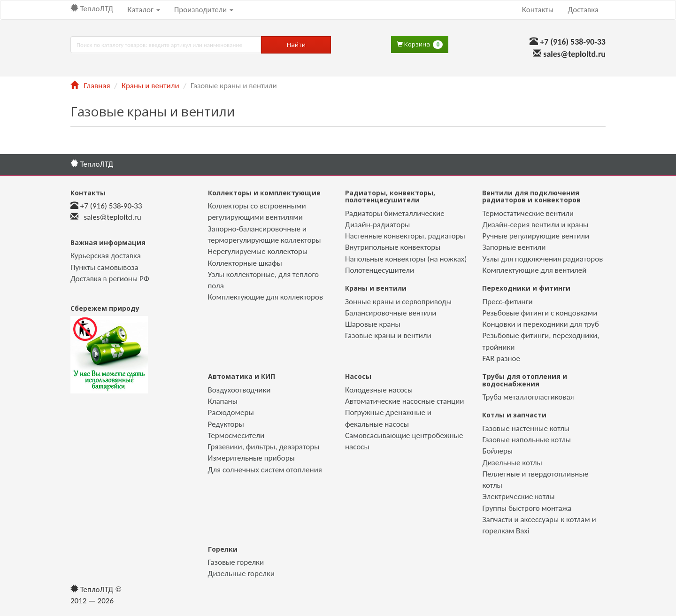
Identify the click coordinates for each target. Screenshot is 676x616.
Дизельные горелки (241, 574)
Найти (296, 45)
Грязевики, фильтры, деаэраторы (264, 447)
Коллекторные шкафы (245, 263)
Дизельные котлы (512, 463)
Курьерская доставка (106, 256)
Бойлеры (497, 451)
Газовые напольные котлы (526, 440)
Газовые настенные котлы (526, 428)
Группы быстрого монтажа (527, 508)
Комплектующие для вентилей (534, 270)
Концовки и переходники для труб (540, 324)
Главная (90, 86)
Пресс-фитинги (507, 302)
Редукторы (226, 424)
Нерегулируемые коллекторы (258, 251)
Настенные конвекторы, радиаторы (405, 236)
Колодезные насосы (379, 390)
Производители (204, 10)
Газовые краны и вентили (388, 335)
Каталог (143, 10)
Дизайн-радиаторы (377, 225)
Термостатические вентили (528, 213)
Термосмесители (236, 435)
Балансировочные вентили (391, 313)
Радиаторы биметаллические (395, 213)
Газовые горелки (236, 562)
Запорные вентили (514, 247)
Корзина (420, 44)
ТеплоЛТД (92, 9)
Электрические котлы (518, 497)
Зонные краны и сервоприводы (398, 302)
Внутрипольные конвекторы (393, 247)
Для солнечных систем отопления (265, 470)
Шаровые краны (373, 324)
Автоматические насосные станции (405, 401)
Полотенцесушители (380, 270)
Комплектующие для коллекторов (266, 297)
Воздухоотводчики (239, 390)
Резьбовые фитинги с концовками (540, 313)
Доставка (583, 10)
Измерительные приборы (251, 458)
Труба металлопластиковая (528, 397)
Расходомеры (231, 412)
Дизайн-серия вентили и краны (535, 225)
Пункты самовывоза (104, 267)
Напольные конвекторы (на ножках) (406, 259)
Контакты (538, 10)
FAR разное (501, 358)
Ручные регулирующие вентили (536, 236)
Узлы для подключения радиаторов (542, 259)
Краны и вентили (150, 86)
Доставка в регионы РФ (110, 279)
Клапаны (223, 401)
